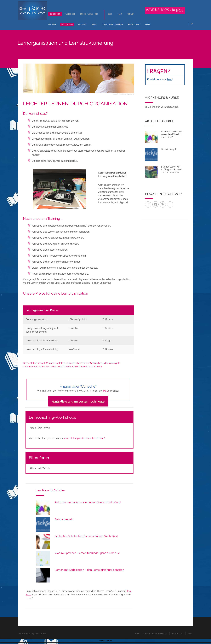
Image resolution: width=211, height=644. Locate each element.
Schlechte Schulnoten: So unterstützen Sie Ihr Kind (86, 541)
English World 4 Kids (89, 17)
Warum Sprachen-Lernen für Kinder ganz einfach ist (87, 558)
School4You (55, 17)
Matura (95, 28)
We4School (70, 17)
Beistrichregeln (64, 524)
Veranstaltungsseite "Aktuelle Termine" (84, 443)
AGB (189, 639)
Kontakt (131, 17)
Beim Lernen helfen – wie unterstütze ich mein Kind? (88, 508)
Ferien (148, 28)
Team (120, 17)
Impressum (177, 639)
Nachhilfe (52, 28)
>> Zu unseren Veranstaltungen (162, 112)
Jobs (137, 639)
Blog (110, 17)
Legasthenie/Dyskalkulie (113, 28)
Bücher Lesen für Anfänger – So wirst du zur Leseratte (172, 175)
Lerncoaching (67, 28)
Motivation (82, 28)
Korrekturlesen (134, 28)
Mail (105, 396)
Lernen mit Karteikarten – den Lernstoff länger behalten (89, 575)
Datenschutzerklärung (155, 639)
